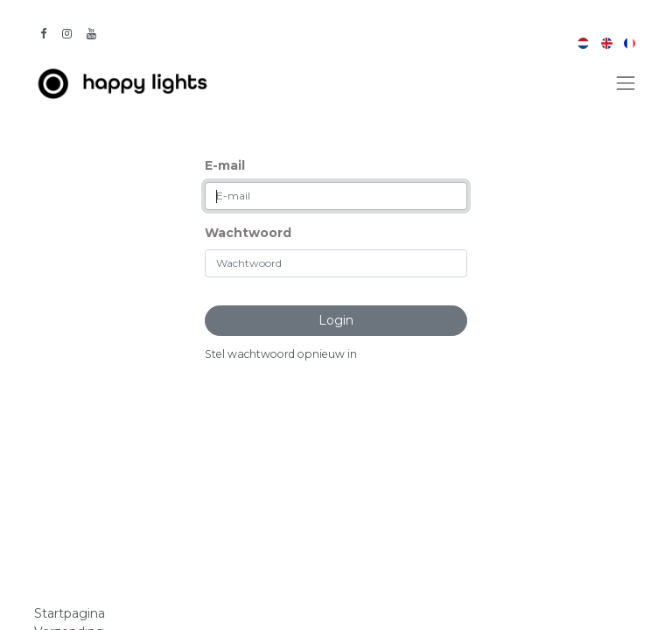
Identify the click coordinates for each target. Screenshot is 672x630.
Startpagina (70, 613)
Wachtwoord (248, 233)
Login (336, 320)
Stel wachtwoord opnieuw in (281, 354)
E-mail (225, 165)
